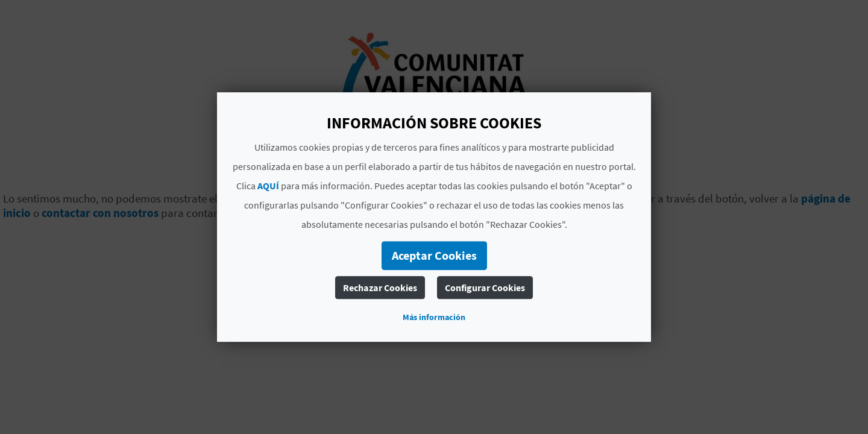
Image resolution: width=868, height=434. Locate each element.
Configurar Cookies (485, 288)
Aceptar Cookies (434, 255)
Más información (434, 317)
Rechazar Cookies (380, 288)
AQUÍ (268, 186)
